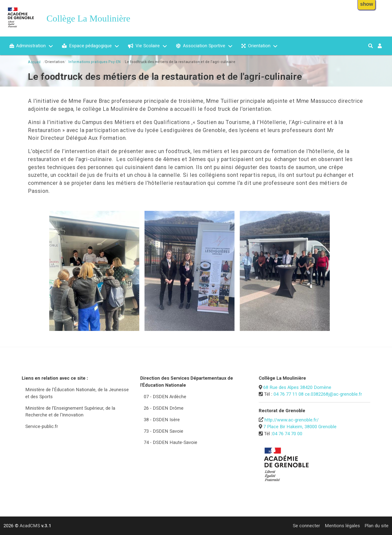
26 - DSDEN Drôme (164, 408)
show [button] (366, 4)
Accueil (34, 62)
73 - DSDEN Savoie (163, 431)
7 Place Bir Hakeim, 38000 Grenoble (300, 427)
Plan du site (376, 526)
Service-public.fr (42, 426)
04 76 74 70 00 (287, 434)
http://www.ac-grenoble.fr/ (292, 420)
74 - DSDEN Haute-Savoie (170, 442)
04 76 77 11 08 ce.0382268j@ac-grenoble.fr (318, 394)
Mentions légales (342, 526)
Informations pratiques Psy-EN (94, 62)
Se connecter (306, 526)
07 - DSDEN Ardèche (165, 397)
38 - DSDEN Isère (162, 420)
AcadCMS (35, 526)
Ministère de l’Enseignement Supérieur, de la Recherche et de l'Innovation (70, 412)
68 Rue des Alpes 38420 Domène (297, 387)
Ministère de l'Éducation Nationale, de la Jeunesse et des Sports (77, 393)
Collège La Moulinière (88, 18)
